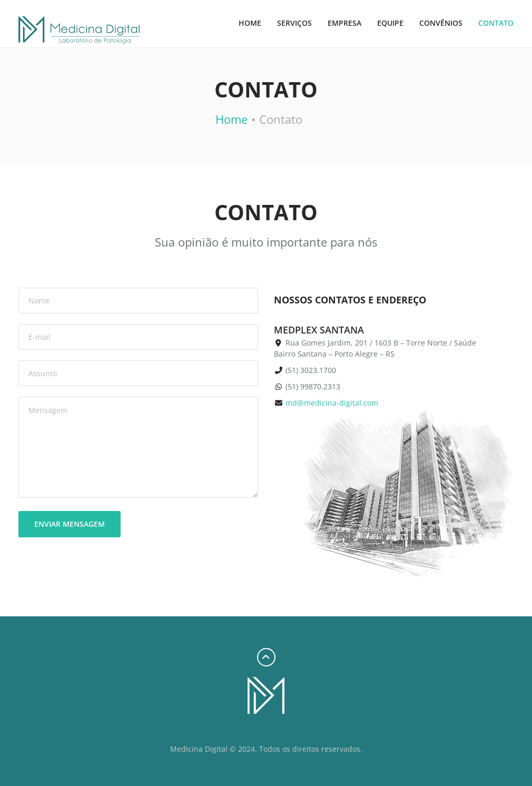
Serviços (294, 23)
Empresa (344, 23)
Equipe (390, 23)
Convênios (441, 23)
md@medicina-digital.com (332, 403)
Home (250, 23)
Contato (496, 23)
